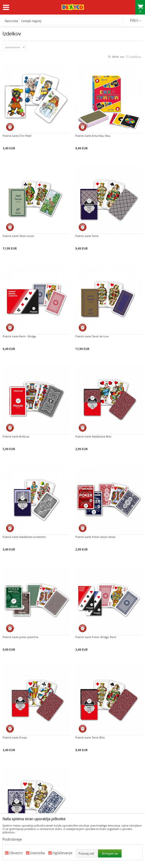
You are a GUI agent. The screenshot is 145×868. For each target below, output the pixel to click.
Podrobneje (12, 839)
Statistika (38, 853)
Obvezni (16, 853)
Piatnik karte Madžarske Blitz (93, 437)
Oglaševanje (62, 853)
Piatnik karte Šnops (15, 738)
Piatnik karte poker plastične (21, 637)
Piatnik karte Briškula (16, 437)
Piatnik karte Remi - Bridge (19, 336)
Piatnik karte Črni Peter (17, 136)
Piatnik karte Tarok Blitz (90, 738)
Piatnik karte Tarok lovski (18, 236)
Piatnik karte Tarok (87, 236)
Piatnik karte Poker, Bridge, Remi (96, 637)
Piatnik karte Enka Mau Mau (93, 136)
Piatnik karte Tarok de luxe (92, 336)
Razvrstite (12, 21)
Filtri (136, 20)
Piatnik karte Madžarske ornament (24, 537)
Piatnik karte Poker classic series (95, 537)
